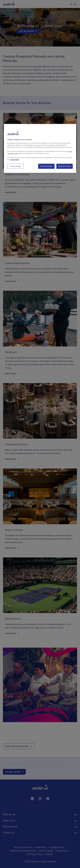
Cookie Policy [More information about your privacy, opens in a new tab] (15, 160)
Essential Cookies (46, 166)
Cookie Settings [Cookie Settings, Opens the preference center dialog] (15, 166)
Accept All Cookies (64, 166)
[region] (40, 148)
